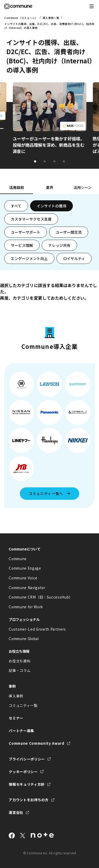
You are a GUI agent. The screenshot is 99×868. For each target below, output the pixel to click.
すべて (16, 206)
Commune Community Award (36, 743)
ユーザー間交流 (69, 232)
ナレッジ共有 (59, 245)
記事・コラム (20, 670)
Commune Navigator (27, 588)
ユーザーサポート (26, 232)
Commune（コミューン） (21, 18)
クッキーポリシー (23, 772)
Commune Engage (25, 568)
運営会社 (16, 812)
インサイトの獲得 (51, 206)
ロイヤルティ (74, 258)
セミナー (16, 718)
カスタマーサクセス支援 (31, 219)
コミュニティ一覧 (23, 705)
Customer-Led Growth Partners (37, 629)
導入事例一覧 (51, 18)
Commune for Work (26, 607)
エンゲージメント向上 (29, 258)
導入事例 (16, 696)
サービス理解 (22, 245)
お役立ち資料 (20, 661)
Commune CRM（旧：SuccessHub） (41, 597)
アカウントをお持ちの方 (29, 800)
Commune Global (24, 639)
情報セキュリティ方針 (27, 784)
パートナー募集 (21, 731)
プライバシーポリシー (27, 759)
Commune (18, 559)
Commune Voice (23, 578)
